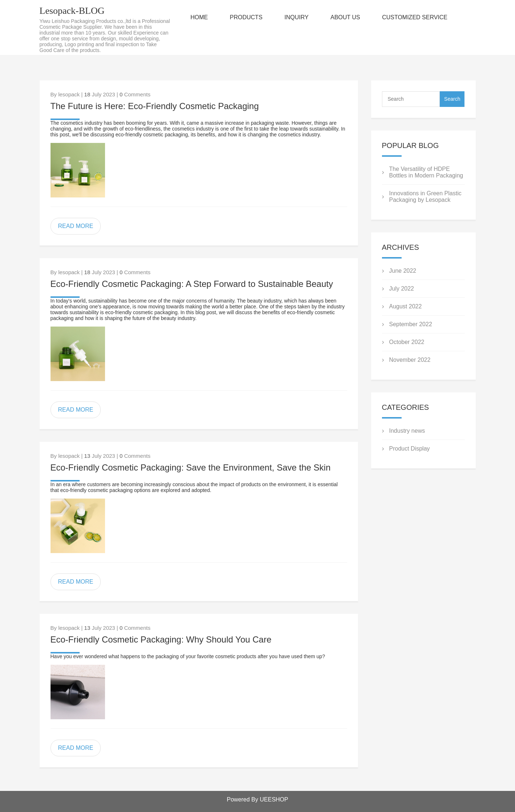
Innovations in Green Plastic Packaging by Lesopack (425, 197)
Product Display (410, 449)
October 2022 (407, 342)
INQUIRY (296, 17)
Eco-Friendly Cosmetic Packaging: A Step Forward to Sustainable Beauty (192, 284)
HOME (199, 17)
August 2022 (406, 306)
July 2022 (402, 289)
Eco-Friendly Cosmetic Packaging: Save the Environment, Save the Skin (191, 467)
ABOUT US (345, 17)
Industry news (407, 431)
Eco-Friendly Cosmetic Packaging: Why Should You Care (161, 639)
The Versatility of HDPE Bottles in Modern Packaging (426, 172)
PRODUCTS (246, 17)
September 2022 (411, 324)
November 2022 (410, 360)
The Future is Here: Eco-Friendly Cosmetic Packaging (155, 106)
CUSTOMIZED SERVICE (415, 17)
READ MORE (76, 226)
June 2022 (403, 271)
